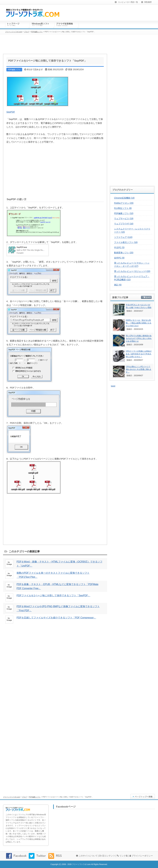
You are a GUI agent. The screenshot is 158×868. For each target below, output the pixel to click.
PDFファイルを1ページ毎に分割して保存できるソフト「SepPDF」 (53, 595)
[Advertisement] (55, 170)
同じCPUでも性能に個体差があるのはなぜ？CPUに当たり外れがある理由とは (139, 338)
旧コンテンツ (107, 856)
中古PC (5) (119, 247)
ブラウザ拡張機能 (67, 25)
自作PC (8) (119, 258)
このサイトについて (87, 856)
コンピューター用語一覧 (128, 2)
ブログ (24, 797)
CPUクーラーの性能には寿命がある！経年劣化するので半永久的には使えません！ (139, 354)
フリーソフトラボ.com (12, 797)
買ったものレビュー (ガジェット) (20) (132, 271)
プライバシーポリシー (141, 856)
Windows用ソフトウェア (42, 25)
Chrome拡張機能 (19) (124, 198)
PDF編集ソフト (35, 797)
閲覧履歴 (148, 2)
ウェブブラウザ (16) (124, 224)
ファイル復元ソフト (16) (126, 242)
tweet (113, 386)
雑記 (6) (118, 285)
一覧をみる (146, 297)
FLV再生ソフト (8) (123, 208)
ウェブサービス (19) (124, 218)
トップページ (17, 25)
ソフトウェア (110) (123, 237)
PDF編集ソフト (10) (124, 213)
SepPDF (11, 112)
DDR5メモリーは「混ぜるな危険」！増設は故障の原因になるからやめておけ (139, 323)
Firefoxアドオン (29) (124, 203)
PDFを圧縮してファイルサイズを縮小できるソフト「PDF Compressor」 (56, 618)
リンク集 (122, 856)
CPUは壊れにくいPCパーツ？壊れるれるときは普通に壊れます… (139, 369)
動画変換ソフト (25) (124, 253)
